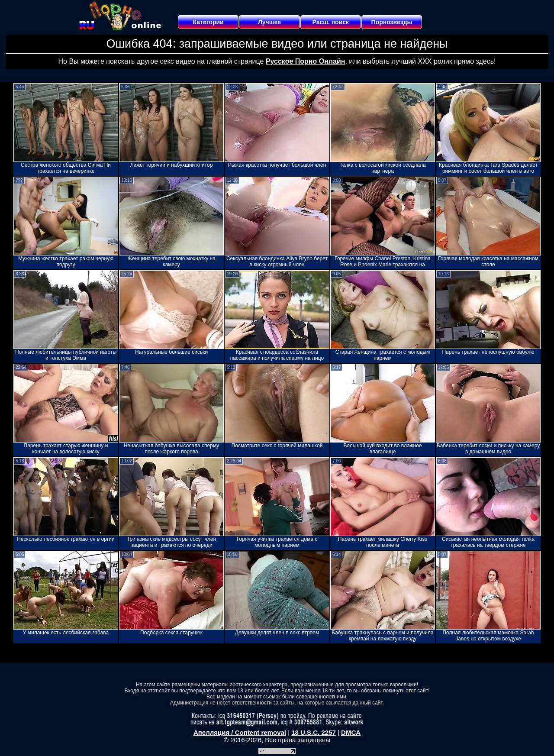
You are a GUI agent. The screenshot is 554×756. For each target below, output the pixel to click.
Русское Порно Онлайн (305, 61)
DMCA (351, 732)
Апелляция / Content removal (240, 732)
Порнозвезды (392, 22)
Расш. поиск (330, 22)
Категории (208, 22)
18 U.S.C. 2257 (314, 732)
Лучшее (269, 22)
